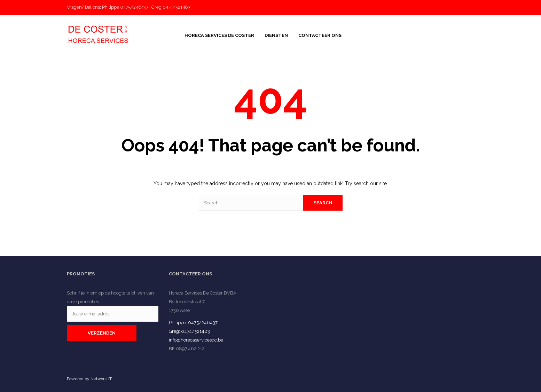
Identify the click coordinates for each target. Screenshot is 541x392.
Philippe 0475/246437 (125, 7)
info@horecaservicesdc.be (196, 340)
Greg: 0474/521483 (189, 331)
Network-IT (101, 379)
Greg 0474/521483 (171, 7)
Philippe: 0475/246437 (193, 323)
